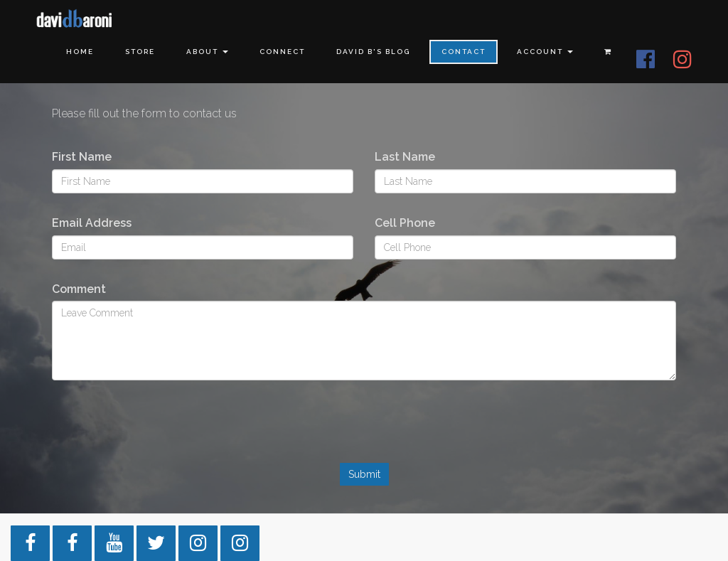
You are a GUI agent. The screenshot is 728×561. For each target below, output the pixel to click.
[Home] (75, 19)
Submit (364, 474)
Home (80, 52)
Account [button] (545, 52)
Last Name (405, 157)
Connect (282, 52)
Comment (79, 289)
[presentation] (364, 430)
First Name (82, 157)
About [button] (207, 52)
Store (140, 52)
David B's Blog (373, 52)
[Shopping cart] (608, 52)
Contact (464, 52)
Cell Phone (405, 223)
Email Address (92, 223)
